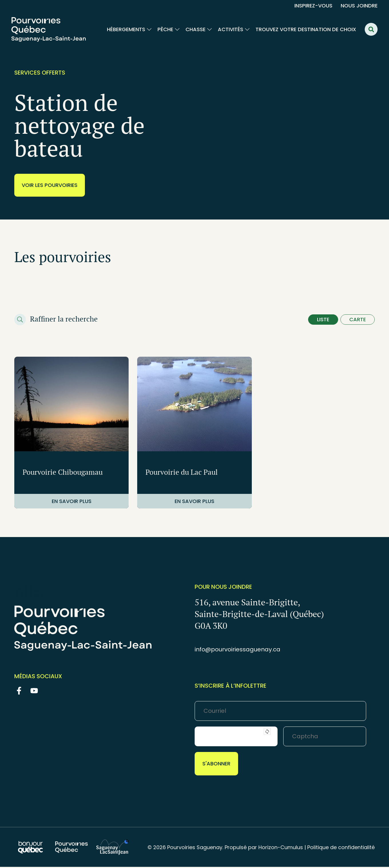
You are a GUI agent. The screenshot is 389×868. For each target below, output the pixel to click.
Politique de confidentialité (341, 848)
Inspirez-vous (313, 6)
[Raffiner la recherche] (20, 320)
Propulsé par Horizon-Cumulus (264, 848)
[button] (371, 29)
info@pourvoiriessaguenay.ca (238, 650)
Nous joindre (359, 6)
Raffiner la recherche (64, 319)
